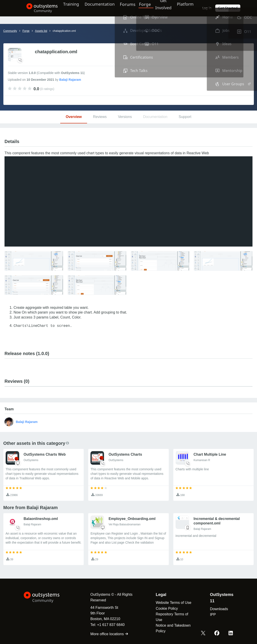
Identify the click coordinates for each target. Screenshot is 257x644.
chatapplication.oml (64, 31)
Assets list (41, 31)
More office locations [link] (106, 634)
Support (185, 117)
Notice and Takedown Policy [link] (171, 628)
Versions (125, 117)
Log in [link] (213, 8)
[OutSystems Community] (36, 8)
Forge (146, 8)
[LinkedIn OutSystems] (231, 633)
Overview (74, 117)
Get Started (232, 8)
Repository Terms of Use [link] (170, 617)
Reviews (100, 117)
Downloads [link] (219, 609)
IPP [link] (213, 614)
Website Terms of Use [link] (172, 602)
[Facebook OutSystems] (218, 633)
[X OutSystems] (205, 633)
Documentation (99, 8)
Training (68, 8)
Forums (129, 8)
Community (10, 31)
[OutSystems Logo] (46, 597)
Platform (189, 8)
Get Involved (164, 8)
